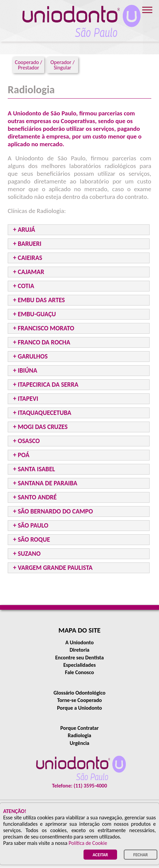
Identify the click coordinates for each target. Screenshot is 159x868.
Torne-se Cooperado (79, 700)
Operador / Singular (62, 65)
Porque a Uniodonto (79, 708)
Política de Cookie (88, 843)
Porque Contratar (79, 728)
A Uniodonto (80, 642)
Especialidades (80, 665)
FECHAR (140, 855)
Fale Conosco (79, 672)
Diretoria (79, 650)
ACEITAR (100, 855)
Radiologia (79, 735)
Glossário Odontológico (80, 693)
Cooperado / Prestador (28, 65)
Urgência (80, 743)
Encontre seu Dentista (80, 658)
